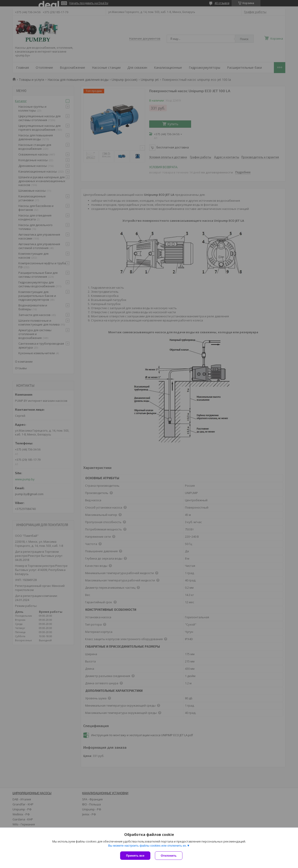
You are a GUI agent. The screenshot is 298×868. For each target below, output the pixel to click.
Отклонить (169, 856)
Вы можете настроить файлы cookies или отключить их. (147, 846)
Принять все (135, 856)
